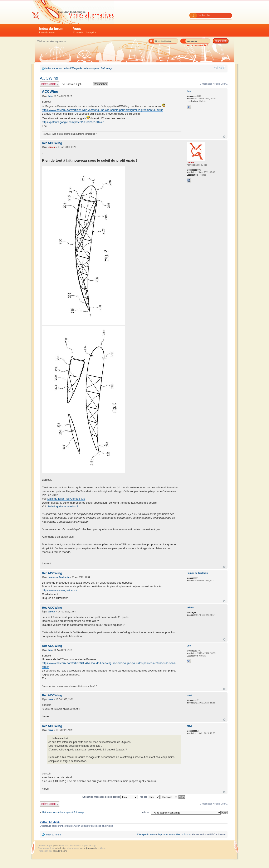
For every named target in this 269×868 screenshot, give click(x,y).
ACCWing (49, 78)
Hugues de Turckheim (59, 577)
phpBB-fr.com (60, 851)
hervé (51, 699)
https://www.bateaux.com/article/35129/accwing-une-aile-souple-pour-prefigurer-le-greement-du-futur (102, 110)
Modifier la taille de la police (222, 67)
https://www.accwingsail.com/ (59, 590)
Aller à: (146, 812)
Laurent (52, 147)
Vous (85, 30)
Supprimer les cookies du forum (174, 834)
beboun (52, 612)
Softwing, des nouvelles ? (63, 506)
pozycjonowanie (89, 848)
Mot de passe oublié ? (197, 45)
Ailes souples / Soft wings (98, 68)
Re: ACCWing (52, 143)
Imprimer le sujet (216, 67)
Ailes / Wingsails (73, 68)
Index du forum (51, 30)
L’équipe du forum (146, 834)
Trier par (149, 797)
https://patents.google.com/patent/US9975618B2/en (73, 122)
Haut (224, 137)
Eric (50, 96)
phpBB (57, 845)
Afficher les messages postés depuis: (110, 797)
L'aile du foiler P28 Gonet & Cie (66, 499)
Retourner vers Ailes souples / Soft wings (63, 812)
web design (61, 848)
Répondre (50, 84)
